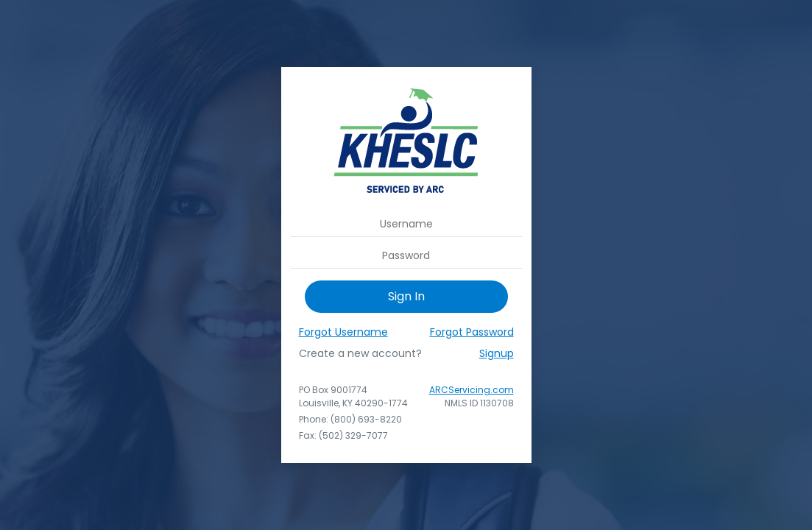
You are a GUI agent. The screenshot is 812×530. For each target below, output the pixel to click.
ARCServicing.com (472, 390)
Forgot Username (343, 332)
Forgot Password (472, 332)
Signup (497, 353)
